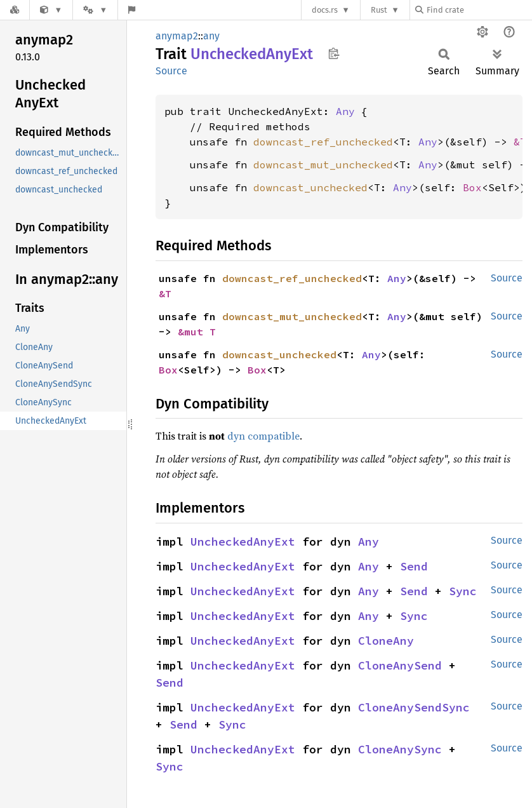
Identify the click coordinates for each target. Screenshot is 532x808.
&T (520, 142)
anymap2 (177, 36)
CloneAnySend (400, 665)
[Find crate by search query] (479, 10)
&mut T (197, 332)
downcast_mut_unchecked (323, 165)
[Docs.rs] (15, 10)
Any (345, 111)
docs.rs (325, 10)
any (211, 36)
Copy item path (334, 53)
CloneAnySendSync (414, 707)
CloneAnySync (400, 749)
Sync (463, 591)
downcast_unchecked (310, 187)
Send (414, 566)
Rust (379, 10)
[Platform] (95, 10)
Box (472, 187)
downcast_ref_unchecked (323, 142)
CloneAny (386, 641)
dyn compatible (263, 436)
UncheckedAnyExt (243, 542)
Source (171, 71)
